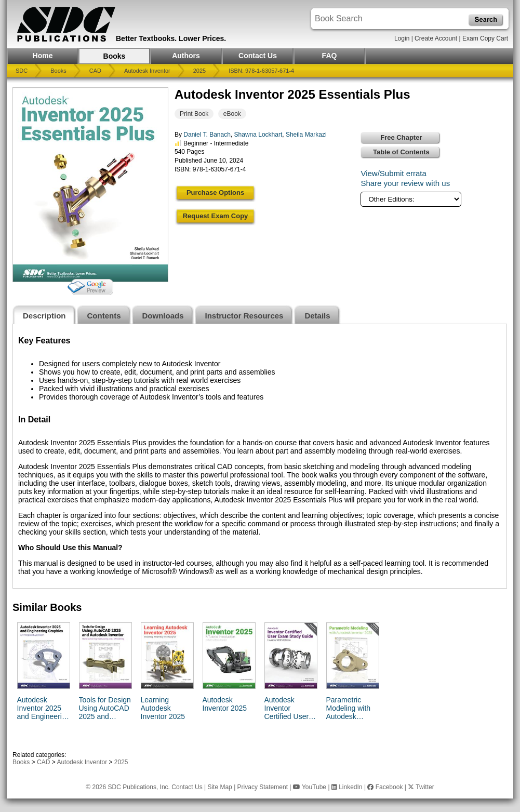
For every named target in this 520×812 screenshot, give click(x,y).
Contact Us (258, 56)
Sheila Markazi (306, 135)
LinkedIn (347, 787)
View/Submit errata (393, 173)
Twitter (421, 787)
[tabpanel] (259, 456)
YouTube (310, 787)
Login (402, 38)
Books (115, 56)
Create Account (436, 38)
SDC (22, 71)
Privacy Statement (263, 787)
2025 (199, 71)
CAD (95, 71)
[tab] (44, 315)
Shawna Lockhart (258, 135)
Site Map (219, 787)
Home (43, 56)
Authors (186, 56)
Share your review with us (405, 183)
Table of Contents (401, 152)
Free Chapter (401, 137)
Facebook (385, 787)
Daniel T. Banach (207, 135)
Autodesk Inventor (147, 71)
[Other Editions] (411, 199)
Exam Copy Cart (485, 38)
